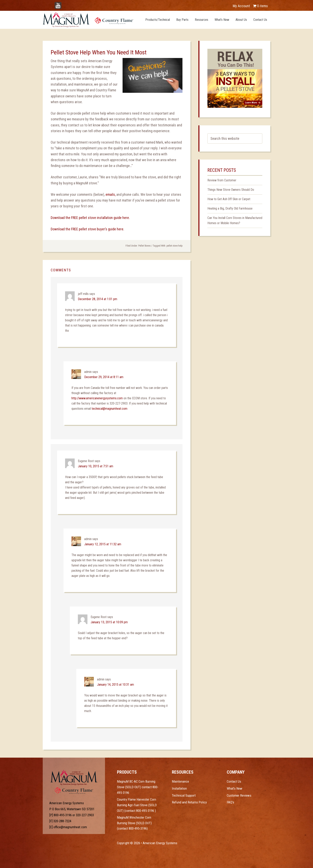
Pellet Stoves (145, 246)
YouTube (64, 4)
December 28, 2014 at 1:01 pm (98, 299)
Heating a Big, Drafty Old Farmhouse (230, 208)
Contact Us (234, 781)
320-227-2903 (85, 815)
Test (74, 777)
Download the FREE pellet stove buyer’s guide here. (87, 229)
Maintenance (180, 781)
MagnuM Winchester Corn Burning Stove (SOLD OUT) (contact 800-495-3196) (134, 823)
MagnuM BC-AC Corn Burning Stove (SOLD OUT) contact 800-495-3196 (138, 787)
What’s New (235, 788)
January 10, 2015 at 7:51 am (96, 466)
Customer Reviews (239, 795)
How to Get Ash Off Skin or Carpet (229, 199)
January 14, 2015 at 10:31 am (115, 685)
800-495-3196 (63, 815)
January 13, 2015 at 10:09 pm (109, 622)
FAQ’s (230, 802)
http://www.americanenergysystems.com (97, 398)
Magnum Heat (88, 20)
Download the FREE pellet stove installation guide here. (90, 218)
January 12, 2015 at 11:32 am (103, 544)
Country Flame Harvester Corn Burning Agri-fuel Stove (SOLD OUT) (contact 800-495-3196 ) (137, 805)
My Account (241, 6)
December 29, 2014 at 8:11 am (104, 377)
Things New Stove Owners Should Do (231, 190)
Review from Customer (222, 180)
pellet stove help (174, 246)
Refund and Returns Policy (189, 802)
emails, (111, 194)
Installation (179, 788)
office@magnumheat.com (70, 827)
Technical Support (184, 795)
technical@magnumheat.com (109, 409)
